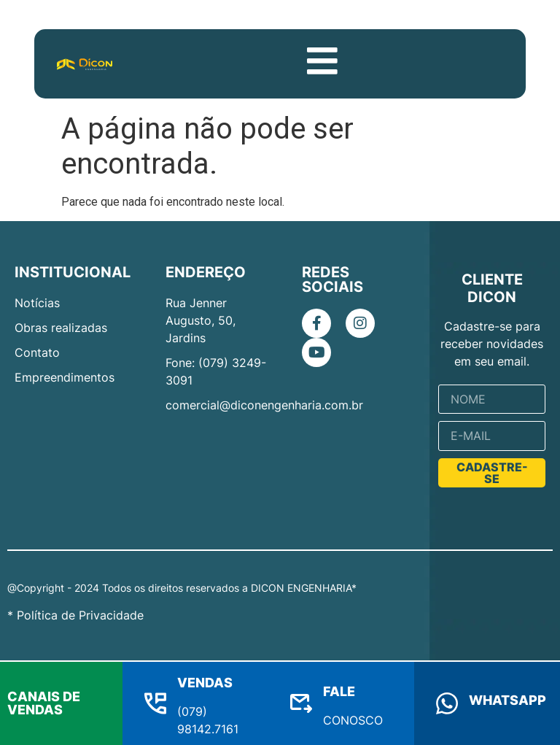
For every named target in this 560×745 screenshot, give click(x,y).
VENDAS (205, 683)
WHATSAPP (507, 700)
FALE (339, 691)
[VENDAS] (155, 703)
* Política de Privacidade (75, 617)
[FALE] (301, 703)
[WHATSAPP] (447, 703)
